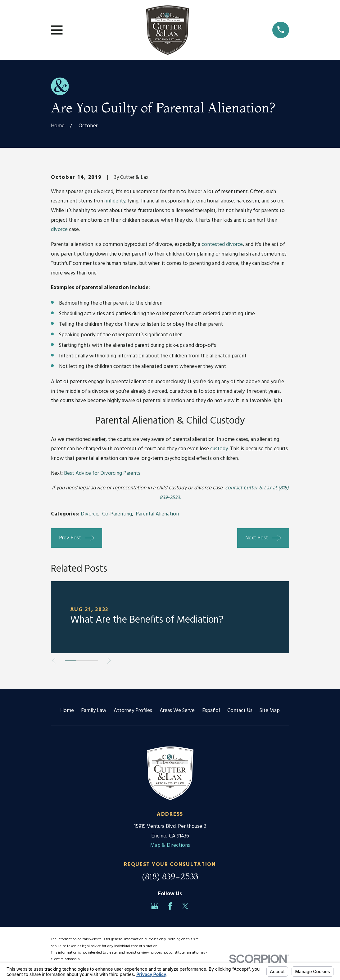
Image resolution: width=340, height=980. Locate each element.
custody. (220, 449)
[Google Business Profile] (155, 906)
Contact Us (240, 711)
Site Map (270, 711)
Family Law (94, 711)
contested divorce (222, 245)
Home (67, 711)
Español (211, 711)
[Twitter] (185, 906)
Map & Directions (170, 845)
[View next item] (111, 661)
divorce (59, 230)
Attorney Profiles (133, 711)
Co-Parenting (117, 514)
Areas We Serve (177, 711)
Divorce (90, 514)
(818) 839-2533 (170, 876)
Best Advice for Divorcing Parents (102, 473)
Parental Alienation (157, 514)
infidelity (116, 201)
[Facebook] (170, 906)
